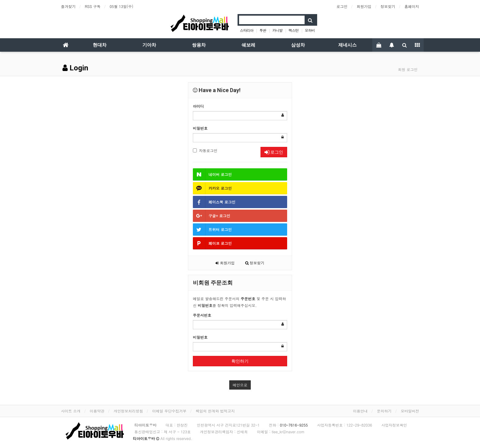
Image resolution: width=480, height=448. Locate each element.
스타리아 (246, 30)
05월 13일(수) (121, 6)
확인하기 (240, 361)
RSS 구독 (93, 6)
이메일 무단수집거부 (169, 411)
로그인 (342, 6)
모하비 (310, 30)
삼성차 (298, 45)
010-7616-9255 (294, 425)
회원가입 (364, 6)
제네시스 (347, 45)
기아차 (149, 45)
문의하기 (384, 411)
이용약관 (97, 411)
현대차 (100, 45)
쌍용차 (199, 45)
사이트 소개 (71, 411)
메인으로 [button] (240, 385)
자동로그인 (205, 150)
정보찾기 (388, 6)
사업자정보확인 (394, 425)
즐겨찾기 (68, 6)
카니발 (277, 30)
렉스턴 (294, 30)
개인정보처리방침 (128, 411)
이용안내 (360, 411)
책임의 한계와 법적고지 (215, 411)
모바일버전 (410, 411)
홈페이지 (412, 6)
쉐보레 (248, 45)
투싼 (263, 30)
